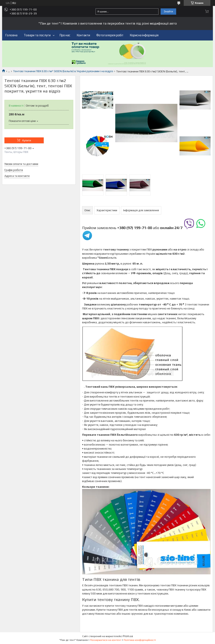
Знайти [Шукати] (168, 11)
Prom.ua (128, 636)
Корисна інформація (144, 35)
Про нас (65, 35)
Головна (11, 35)
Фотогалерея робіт (110, 35)
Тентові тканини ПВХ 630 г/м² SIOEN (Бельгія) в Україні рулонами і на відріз (63, 71)
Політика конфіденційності (140, 640)
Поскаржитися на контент (106, 640)
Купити (27, 140)
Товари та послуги (37, 35)
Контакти (83, 35)
